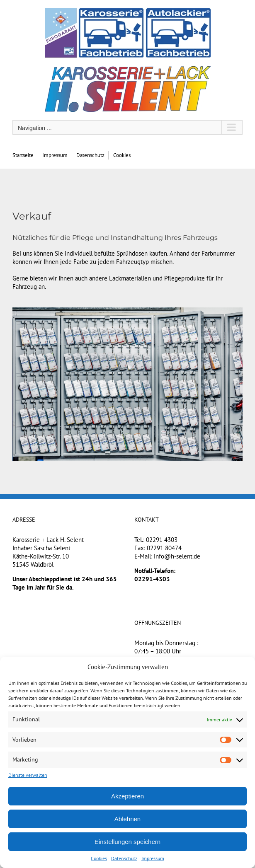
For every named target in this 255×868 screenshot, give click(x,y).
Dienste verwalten (28, 775)
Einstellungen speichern (127, 842)
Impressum (153, 858)
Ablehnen (127, 819)
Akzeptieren (127, 796)
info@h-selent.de (177, 556)
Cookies (99, 858)
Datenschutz (124, 858)
